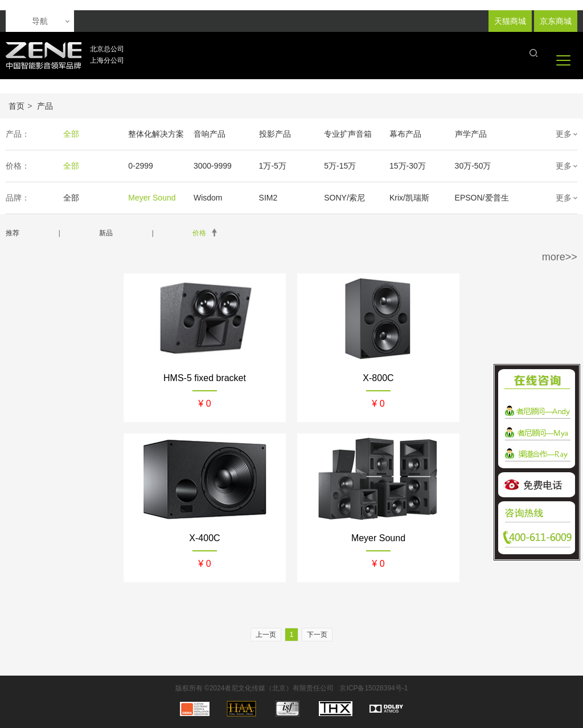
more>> (560, 257)
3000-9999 (213, 166)
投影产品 (275, 134)
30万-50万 (473, 166)
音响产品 (210, 134)
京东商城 (556, 21)
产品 (45, 106)
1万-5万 (273, 166)
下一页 (317, 635)
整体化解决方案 (156, 134)
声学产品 (471, 134)
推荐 (13, 233)
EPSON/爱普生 (482, 198)
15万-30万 (408, 166)
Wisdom (208, 198)
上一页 (266, 635)
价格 (199, 233)
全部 (71, 134)
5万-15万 (340, 166)
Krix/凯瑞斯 (409, 198)
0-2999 (141, 166)
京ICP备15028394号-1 (373, 688)
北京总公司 (107, 49)
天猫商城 (510, 21)
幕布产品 (405, 134)
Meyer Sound (152, 198)
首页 (17, 106)
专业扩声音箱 (348, 134)
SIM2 (268, 198)
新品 (106, 233)
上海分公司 (107, 60)
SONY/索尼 (344, 198)
